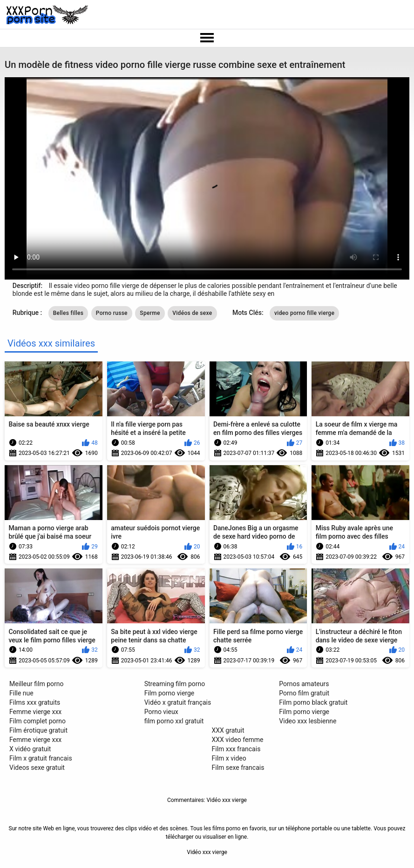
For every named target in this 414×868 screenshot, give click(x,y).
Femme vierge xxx (35, 712)
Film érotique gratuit (38, 730)
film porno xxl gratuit (174, 721)
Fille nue (21, 693)
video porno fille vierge (304, 313)
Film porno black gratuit (313, 702)
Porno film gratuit (304, 693)
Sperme (150, 313)
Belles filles (68, 313)
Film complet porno (37, 721)
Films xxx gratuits (35, 702)
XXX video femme (238, 740)
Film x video (229, 758)
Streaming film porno (175, 684)
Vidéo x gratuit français (178, 702)
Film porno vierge (170, 693)
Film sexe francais (238, 768)
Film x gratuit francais (41, 758)
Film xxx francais (236, 749)
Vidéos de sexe (192, 313)
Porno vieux (161, 712)
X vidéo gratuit (30, 749)
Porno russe (112, 313)
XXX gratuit (228, 730)
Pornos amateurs (304, 684)
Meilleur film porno (36, 684)
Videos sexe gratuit (37, 768)
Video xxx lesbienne (308, 721)
